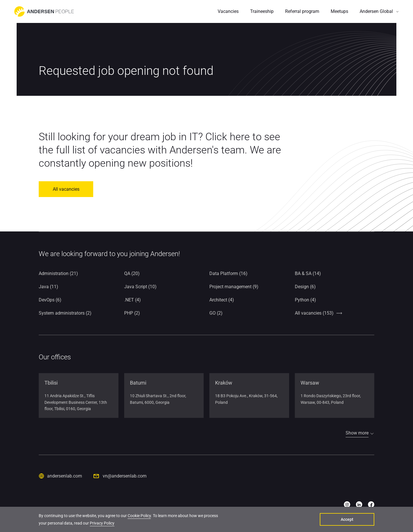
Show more (357, 433)
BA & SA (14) (308, 273)
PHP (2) (132, 313)
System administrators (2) (65, 313)
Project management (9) (234, 287)
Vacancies (228, 11)
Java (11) (48, 287)
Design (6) (305, 287)
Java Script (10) (140, 287)
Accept (347, 519)
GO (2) (216, 313)
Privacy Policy (102, 523)
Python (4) (305, 300)
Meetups (339, 11)
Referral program (302, 11)
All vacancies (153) (314, 313)
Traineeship (262, 11)
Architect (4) (222, 300)
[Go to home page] (44, 11)
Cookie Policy (139, 516)
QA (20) (132, 273)
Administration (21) (58, 273)
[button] (379, 11)
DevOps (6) (50, 300)
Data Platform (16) (228, 273)
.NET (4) (133, 300)
